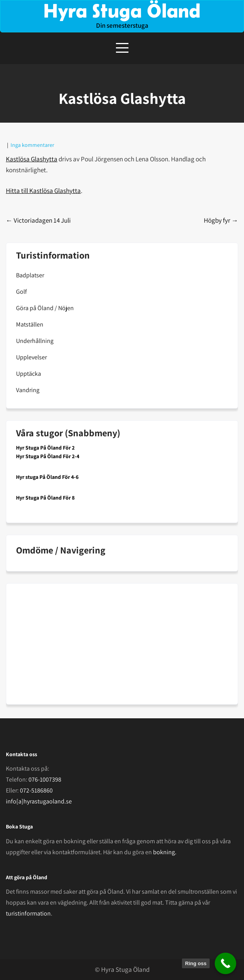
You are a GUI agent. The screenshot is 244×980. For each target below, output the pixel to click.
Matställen (30, 324)
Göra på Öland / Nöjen (45, 308)
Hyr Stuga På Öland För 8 (45, 498)
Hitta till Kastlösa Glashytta (43, 191)
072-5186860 (36, 790)
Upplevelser (31, 357)
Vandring (28, 390)
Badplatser (30, 275)
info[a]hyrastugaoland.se (39, 801)
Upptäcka (28, 374)
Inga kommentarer (32, 145)
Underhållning (35, 341)
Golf (21, 292)
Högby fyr (221, 220)
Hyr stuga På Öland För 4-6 (47, 477)
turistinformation (28, 913)
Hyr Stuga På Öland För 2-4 (48, 456)
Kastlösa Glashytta (32, 159)
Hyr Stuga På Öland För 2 (45, 448)
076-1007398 (45, 779)
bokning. (165, 852)
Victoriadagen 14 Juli (38, 220)
